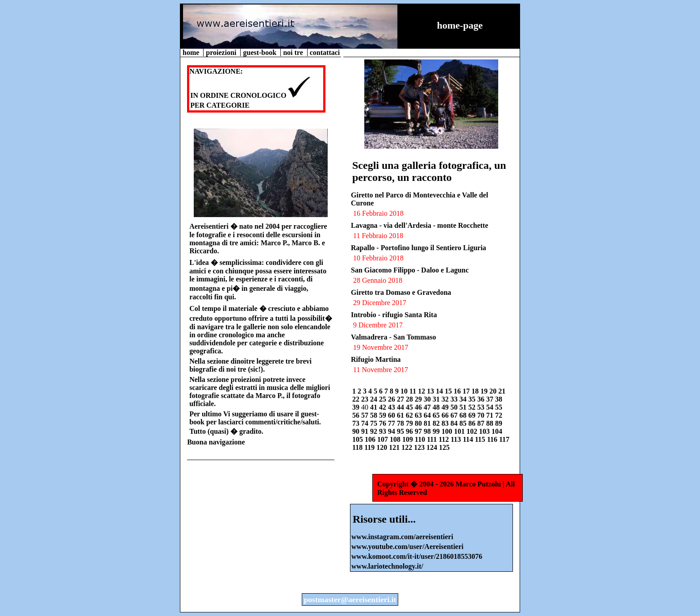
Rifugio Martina (376, 359)
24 (375, 399)
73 (357, 423)
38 (499, 399)
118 (358, 447)
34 (464, 399)
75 (375, 423)
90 (357, 431)
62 (410, 415)
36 (482, 399)
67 (455, 415)
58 (375, 415)
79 (410, 423)
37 (491, 399)
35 (473, 399)
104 (497, 431)
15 (449, 391)
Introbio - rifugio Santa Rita (394, 315)
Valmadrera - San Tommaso (394, 337)
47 (428, 407)
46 (419, 407)
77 (392, 423)
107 (383, 439)
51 (464, 407)
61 (401, 415)
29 (419, 399)
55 (499, 407)
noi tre (294, 52)
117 (504, 439)
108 (396, 439)
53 (482, 407)
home (192, 52)
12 (422, 391)
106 (371, 439)
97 (419, 431)
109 (408, 439)
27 (401, 399)
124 (433, 447)
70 (482, 415)
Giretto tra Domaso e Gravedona (401, 292)
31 (437, 399)
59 (383, 415)
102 (473, 431)
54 (491, 407)
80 (419, 423)
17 (467, 391)
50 (455, 407)
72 (499, 415)
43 (392, 407)
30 (428, 399)
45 (410, 407)
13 (431, 391)
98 (428, 431)
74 (366, 423)
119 (370, 447)
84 (455, 423)
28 (410, 399)
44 (401, 407)
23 (366, 399)
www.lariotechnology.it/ (387, 566)
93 (383, 431)
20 (494, 391)
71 (491, 415)
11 (414, 391)
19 (485, 391)
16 (458, 391)
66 (446, 415)
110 (421, 439)
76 (383, 423)
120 (383, 447)
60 (392, 415)
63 (419, 415)
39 (357, 407)
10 (405, 391)
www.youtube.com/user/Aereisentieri (407, 547)
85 (464, 423)
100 (448, 431)
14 (440, 391)
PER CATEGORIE (220, 105)
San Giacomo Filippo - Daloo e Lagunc (410, 270)
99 (437, 431)
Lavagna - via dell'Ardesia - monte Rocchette (420, 225)
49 (446, 407)
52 (473, 407)
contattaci (325, 52)
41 (375, 407)
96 (410, 431)
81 (428, 423)
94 (392, 431)
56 (357, 415)
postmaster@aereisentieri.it (350, 599)
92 (375, 431)
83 (446, 423)
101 (460, 431)
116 (493, 439)
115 (481, 439)
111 (433, 439)
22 (357, 399)
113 (457, 439)
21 (502, 391)
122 (408, 447)
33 (455, 399)
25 (383, 399)
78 (401, 423)
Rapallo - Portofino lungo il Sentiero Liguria (419, 248)
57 (366, 415)
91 (366, 431)
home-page (460, 25)
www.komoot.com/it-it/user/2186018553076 (417, 556)
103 (485, 431)
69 (473, 415)
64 (428, 415)
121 (395, 447)
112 (444, 439)
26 (392, 399)
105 (358, 439)
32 (446, 399)
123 (420, 447)
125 (444, 447)
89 (499, 423)
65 (437, 415)
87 (482, 423)
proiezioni (222, 52)
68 (464, 415)
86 (473, 423)
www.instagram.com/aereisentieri (402, 537)
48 (437, 407)
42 (383, 407)
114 (469, 439)
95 (401, 431)
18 (476, 391)
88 (491, 423)
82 (437, 423)
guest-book (260, 52)
